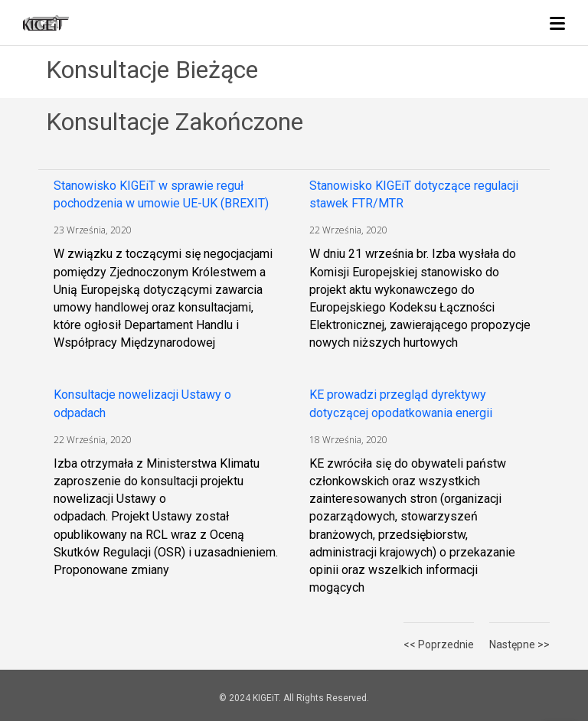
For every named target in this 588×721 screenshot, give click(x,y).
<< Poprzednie (439, 644)
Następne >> (519, 644)
